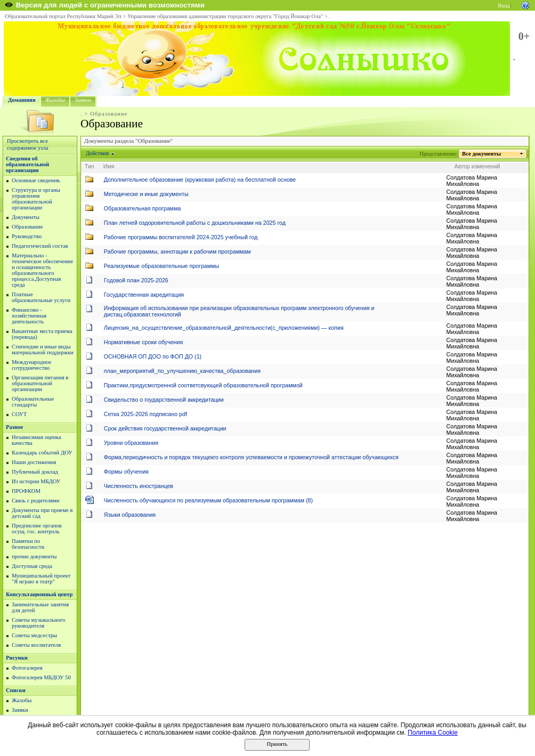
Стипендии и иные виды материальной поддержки (43, 349)
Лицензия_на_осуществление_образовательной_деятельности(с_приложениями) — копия (224, 328)
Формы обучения (126, 472)
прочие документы (34, 556)
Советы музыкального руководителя (39, 623)
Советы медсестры (34, 635)
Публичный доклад (35, 472)
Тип (90, 166)
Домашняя (22, 100)
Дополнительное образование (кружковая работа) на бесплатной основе (200, 180)
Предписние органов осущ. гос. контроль (37, 529)
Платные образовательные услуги (41, 297)
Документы (26, 217)
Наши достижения (34, 462)
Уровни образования (131, 443)
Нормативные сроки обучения (143, 342)
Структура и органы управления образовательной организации (36, 199)
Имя (109, 166)
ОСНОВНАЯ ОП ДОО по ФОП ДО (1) (153, 356)
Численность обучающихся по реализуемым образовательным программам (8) (208, 500)
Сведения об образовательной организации (27, 164)
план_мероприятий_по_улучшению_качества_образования (182, 371)
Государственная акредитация (144, 295)
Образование (27, 227)
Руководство (27, 236)
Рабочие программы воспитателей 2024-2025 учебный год (181, 237)
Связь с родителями (36, 501)
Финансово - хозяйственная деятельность (29, 316)
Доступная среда (32, 566)
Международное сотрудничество (31, 365)
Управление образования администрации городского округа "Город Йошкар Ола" (225, 16)
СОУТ (19, 414)
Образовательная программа (143, 208)
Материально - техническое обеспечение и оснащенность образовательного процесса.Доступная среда (42, 270)
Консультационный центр (39, 594)
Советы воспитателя (36, 645)
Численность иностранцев (139, 486)
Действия (98, 153)
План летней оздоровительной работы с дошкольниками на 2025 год (195, 223)
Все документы (482, 154)
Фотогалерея (27, 668)
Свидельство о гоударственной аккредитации (164, 400)
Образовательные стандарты (33, 402)
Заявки (83, 100)
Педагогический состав (40, 246)
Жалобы (55, 100)
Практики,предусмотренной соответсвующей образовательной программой (203, 385)
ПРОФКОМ (26, 491)
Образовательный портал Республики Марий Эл (63, 16)
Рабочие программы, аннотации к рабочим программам (177, 251)
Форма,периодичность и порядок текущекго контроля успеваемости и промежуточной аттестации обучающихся (251, 457)
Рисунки (17, 658)
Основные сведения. (36, 180)
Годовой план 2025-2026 (136, 280)
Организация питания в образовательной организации (40, 383)
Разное (14, 427)
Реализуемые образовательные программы (161, 266)
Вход (504, 6)
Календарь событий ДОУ (42, 453)
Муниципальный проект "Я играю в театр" (41, 579)
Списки (16, 690)
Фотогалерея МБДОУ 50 (41, 677)
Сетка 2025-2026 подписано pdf (145, 414)
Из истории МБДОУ (36, 481)
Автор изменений (477, 166)
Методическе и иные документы (146, 194)
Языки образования (130, 515)
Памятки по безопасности (28, 544)
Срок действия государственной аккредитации (165, 428)
